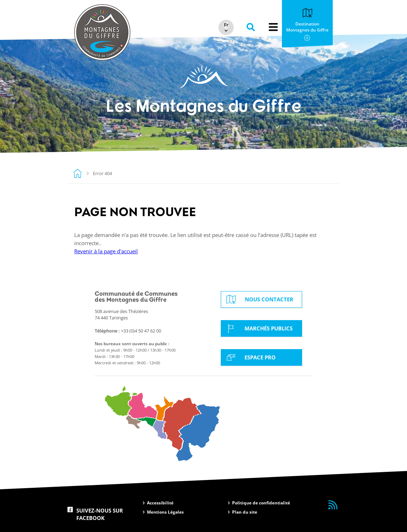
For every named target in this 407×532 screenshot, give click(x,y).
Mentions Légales (165, 512)
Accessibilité (160, 503)
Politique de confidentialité (261, 503)
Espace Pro (250, 357)
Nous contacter (259, 299)
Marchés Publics (258, 328)
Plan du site (245, 512)
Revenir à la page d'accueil (106, 251)
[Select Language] (225, 25)
